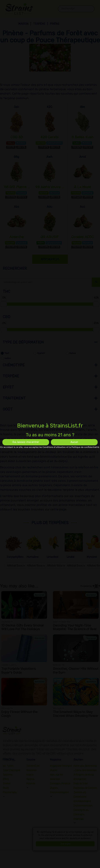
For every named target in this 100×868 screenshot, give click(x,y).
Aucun (74, 442)
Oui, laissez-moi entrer (26, 442)
